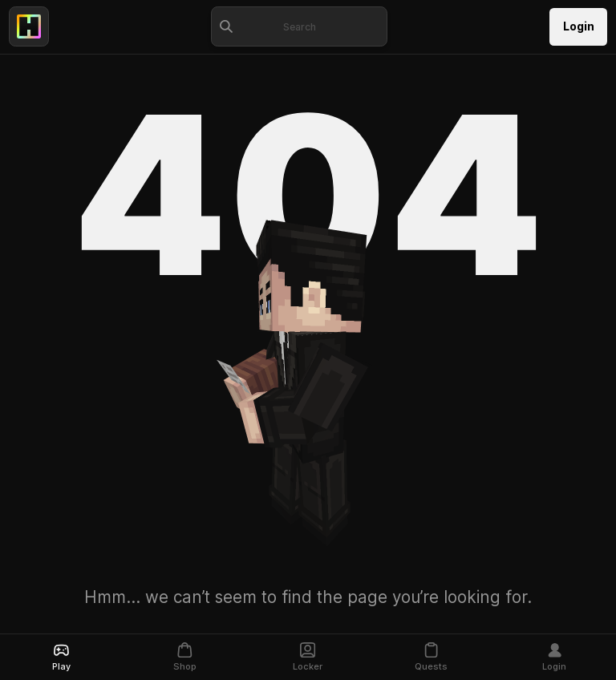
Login (579, 26)
